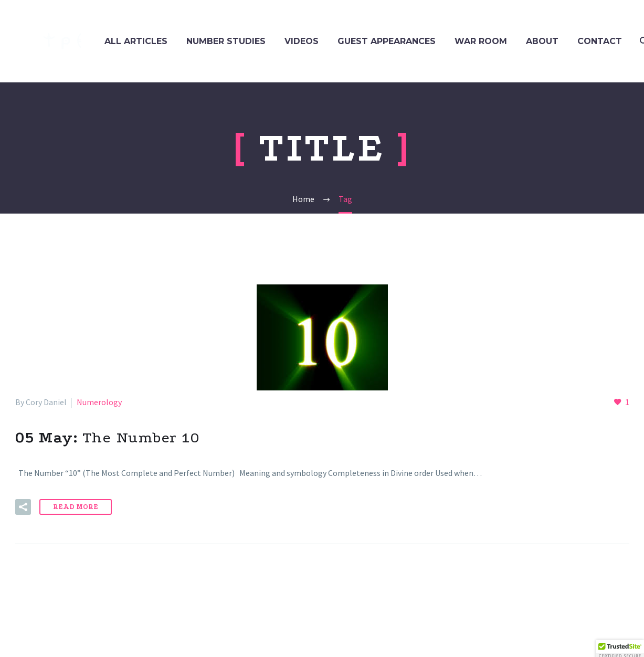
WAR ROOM (481, 41)
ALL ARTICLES (136, 41)
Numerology (99, 402)
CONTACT (600, 41)
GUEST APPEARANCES (387, 41)
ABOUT (542, 41)
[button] (23, 507)
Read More (76, 507)
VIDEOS (302, 41)
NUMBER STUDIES (226, 41)
